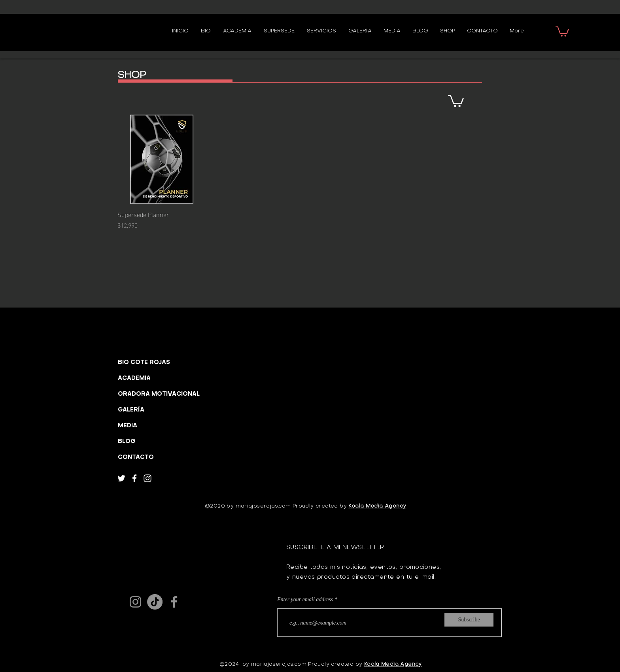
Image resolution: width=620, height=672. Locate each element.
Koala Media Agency (377, 506)
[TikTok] (155, 602)
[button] (562, 31)
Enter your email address (305, 600)
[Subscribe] (469, 620)
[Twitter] (121, 478)
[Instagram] (147, 478)
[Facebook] (134, 478)
